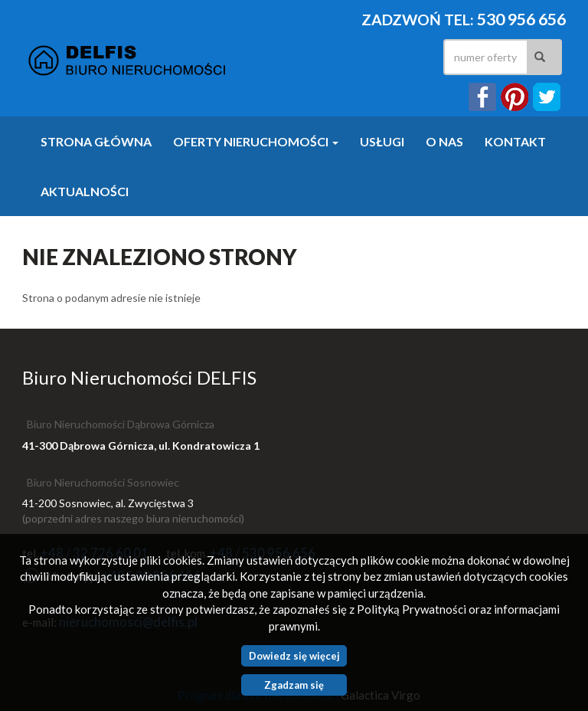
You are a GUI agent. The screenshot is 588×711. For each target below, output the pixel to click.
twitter (547, 97)
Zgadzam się (294, 685)
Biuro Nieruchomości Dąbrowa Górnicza (121, 424)
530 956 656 (521, 19)
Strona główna (96, 141)
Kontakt (515, 141)
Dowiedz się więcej (294, 656)
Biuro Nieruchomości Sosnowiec (103, 482)
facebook (482, 97)
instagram (514, 97)
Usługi (382, 141)
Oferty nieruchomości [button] (256, 141)
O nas (444, 141)
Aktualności (85, 191)
